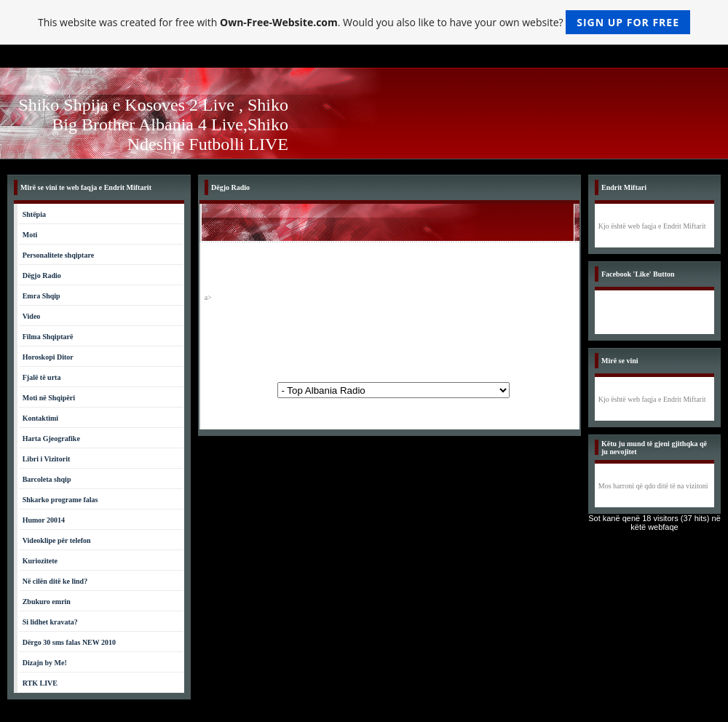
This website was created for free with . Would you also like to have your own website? (364, 22)
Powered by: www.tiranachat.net (393, 390)
